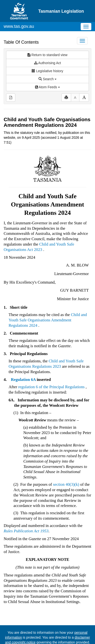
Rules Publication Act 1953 (26, 517)
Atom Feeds (47, 73)
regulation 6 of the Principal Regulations (52, 373)
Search (47, 65)
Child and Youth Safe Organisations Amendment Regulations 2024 (48, 306)
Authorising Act (48, 49)
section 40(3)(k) (66, 471)
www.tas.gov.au (19, 12)
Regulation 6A (23, 366)
